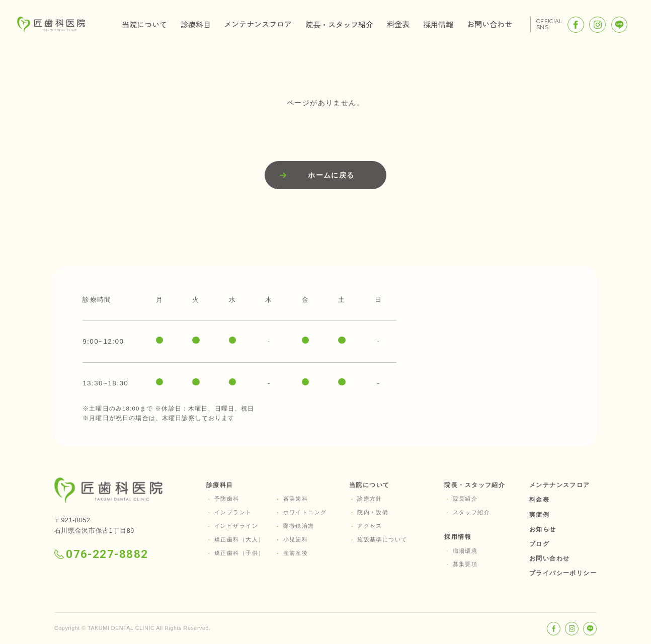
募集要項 (465, 564)
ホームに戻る (331, 175)
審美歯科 (296, 499)
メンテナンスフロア (258, 24)
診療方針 (370, 499)
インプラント (233, 512)
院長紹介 (465, 499)
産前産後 (296, 553)
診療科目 (196, 24)
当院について (144, 24)
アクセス (370, 526)
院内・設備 (373, 512)
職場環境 (465, 551)
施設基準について (382, 539)
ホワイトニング (305, 512)
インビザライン (236, 526)
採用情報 (438, 24)
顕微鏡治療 (299, 526)
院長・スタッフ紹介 (339, 24)
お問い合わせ (490, 24)
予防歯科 (227, 499)
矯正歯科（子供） (239, 553)
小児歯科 (296, 539)
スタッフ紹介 (472, 512)
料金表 (398, 24)
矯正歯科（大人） (239, 539)
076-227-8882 (101, 554)
